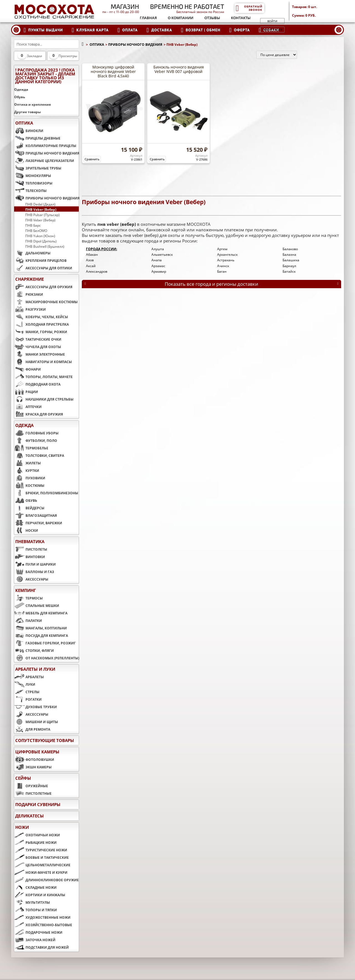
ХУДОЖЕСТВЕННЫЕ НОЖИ (42, 917)
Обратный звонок (249, 8)
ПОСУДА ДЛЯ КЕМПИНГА (41, 635)
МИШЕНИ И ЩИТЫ (36, 722)
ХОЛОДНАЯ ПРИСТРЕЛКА (41, 324)
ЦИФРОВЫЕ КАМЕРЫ (37, 752)
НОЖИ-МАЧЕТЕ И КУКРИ (41, 872)
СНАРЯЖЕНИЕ (30, 279)
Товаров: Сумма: (318, 11)
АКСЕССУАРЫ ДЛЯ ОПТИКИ (43, 268)
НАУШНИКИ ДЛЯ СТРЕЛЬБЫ (44, 399)
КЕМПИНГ (26, 590)
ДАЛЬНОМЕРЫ (32, 253)
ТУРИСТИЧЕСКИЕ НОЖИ (41, 850)
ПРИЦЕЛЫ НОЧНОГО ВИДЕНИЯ (46, 153)
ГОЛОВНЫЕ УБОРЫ (36, 433)
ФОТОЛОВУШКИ (34, 759)
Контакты (241, 18)
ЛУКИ (25, 684)
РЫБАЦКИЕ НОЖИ (35, 842)
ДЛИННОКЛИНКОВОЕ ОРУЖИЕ (46, 880)
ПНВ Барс (33, 225)
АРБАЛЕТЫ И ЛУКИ (35, 669)
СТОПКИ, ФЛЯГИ (34, 650)
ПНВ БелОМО (36, 231)
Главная (148, 18)
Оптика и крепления (32, 104)
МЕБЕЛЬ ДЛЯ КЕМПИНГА (41, 613)
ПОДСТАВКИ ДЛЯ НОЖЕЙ (41, 947)
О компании (181, 18)
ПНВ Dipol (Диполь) (41, 241)
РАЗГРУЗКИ (30, 309)
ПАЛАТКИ (28, 621)
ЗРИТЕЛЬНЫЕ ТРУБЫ (38, 168)
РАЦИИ (26, 392)
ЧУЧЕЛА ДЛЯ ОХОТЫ (38, 347)
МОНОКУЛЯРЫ (33, 176)
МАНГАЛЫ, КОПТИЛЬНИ (40, 628)
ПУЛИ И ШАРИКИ (35, 564)
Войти (272, 21)
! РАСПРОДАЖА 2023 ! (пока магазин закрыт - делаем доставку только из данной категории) (45, 76)
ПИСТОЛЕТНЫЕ (33, 793)
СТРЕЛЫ (27, 692)
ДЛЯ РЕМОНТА (32, 729)
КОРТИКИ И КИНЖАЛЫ (40, 895)
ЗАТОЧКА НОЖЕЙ (35, 940)
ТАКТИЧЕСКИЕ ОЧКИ (38, 339)
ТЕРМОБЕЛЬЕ (31, 448)
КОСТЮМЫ (29, 485)
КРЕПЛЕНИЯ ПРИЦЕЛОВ (40, 260)
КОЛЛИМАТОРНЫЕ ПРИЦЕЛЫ (45, 146)
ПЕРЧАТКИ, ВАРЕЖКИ (38, 523)
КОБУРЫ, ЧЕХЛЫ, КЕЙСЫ (41, 317)
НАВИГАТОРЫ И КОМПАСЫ (43, 362)
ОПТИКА (24, 123)
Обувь (20, 97)
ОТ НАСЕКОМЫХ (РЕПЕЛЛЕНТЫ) (46, 658)
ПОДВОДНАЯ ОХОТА (37, 384)
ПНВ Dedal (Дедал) (40, 204)
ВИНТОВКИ (30, 557)
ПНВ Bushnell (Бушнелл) (45, 246)
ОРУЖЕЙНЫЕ (31, 786)
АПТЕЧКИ (28, 407)
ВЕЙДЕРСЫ (29, 508)
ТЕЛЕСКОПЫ (30, 191)
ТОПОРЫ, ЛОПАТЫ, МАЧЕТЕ (43, 377)
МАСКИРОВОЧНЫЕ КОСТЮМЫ (46, 302)
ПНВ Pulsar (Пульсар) (42, 215)
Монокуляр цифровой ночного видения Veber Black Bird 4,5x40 (113, 71)
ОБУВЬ (26, 500)
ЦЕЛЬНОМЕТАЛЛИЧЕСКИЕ (42, 865)
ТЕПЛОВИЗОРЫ (33, 183)
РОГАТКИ (28, 699)
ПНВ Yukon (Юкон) (40, 236)
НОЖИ (22, 827)
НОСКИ (26, 530)
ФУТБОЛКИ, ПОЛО (36, 440)
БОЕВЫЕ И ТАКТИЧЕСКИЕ (41, 857)
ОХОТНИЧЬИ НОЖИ (37, 835)
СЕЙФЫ (23, 778)
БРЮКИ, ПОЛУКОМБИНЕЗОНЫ (46, 493)
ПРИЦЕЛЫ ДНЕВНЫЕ (37, 138)
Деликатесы (30, 816)
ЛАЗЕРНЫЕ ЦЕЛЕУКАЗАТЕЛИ (44, 161)
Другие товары (27, 112)
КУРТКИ (27, 470)
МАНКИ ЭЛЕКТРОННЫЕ (40, 354)
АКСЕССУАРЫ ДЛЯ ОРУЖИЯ (43, 287)
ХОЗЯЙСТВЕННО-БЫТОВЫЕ (43, 925)
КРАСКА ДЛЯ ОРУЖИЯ (39, 414)
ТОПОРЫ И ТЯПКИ (35, 910)
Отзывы (212, 18)
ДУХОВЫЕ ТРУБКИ (35, 707)
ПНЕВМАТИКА (30, 541)
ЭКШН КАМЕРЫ (33, 767)
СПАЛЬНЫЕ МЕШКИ (37, 606)
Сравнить (92, 159)
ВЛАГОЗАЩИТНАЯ (35, 515)
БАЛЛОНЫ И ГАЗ (34, 572)
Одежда (21, 89)
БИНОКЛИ (29, 131)
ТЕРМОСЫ (28, 598)
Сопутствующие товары (45, 740)
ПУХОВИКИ (30, 478)
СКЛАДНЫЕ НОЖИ (35, 887)
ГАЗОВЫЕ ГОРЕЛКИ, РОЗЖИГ (45, 643)
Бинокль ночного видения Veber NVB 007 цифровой (179, 69)
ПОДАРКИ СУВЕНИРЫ (38, 804)
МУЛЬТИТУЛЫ (32, 902)
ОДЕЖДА (24, 425)
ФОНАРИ (27, 369)
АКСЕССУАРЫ (31, 579)
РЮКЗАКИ (29, 294)
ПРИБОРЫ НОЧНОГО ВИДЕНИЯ (46, 198)
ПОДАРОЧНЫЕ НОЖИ (38, 932)
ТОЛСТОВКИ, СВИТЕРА (39, 455)
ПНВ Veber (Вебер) (41, 209)
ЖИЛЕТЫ (27, 463)
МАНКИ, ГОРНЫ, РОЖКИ (41, 332)
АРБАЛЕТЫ (29, 677)
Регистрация (272, 30)
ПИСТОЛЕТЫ (31, 549)
